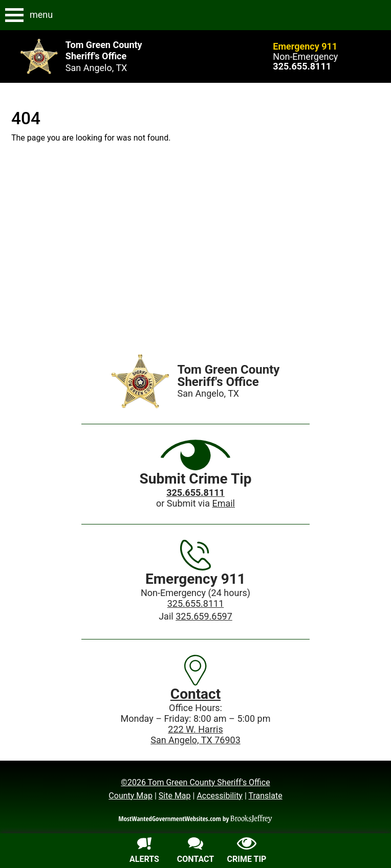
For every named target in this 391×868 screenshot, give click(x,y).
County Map (131, 796)
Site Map (175, 796)
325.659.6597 (204, 616)
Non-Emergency (305, 56)
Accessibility (220, 796)
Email (223, 503)
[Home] (140, 381)
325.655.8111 (196, 603)
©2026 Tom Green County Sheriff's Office (195, 782)
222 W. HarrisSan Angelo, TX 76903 (196, 735)
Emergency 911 (305, 46)
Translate (265, 796)
